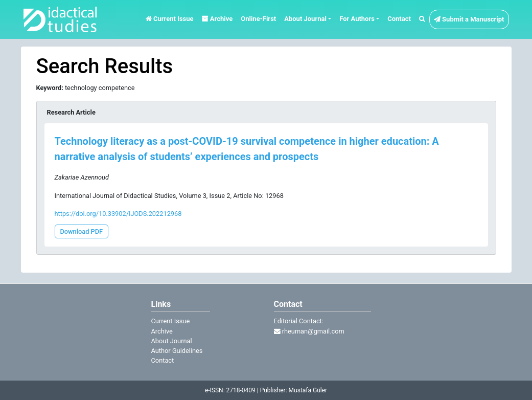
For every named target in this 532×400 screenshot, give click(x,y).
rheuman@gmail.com (309, 331)
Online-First (258, 19)
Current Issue (170, 19)
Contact (399, 19)
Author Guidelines (177, 351)
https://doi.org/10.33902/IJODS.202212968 (118, 214)
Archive (217, 19)
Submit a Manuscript (469, 19)
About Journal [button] (305, 19)
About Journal (172, 341)
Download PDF (82, 231)
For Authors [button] (357, 19)
